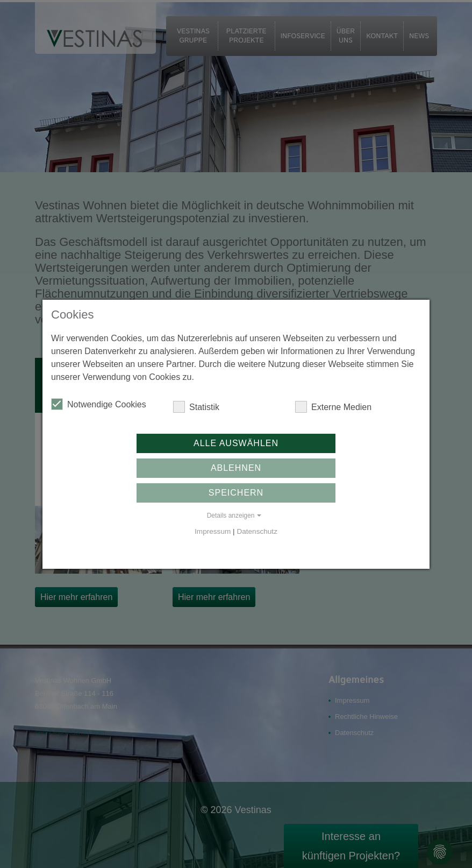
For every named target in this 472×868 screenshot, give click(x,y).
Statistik (196, 407)
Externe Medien (333, 407)
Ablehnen (236, 468)
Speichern (236, 493)
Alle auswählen (236, 443)
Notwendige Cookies (99, 404)
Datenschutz (257, 531)
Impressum (213, 531)
